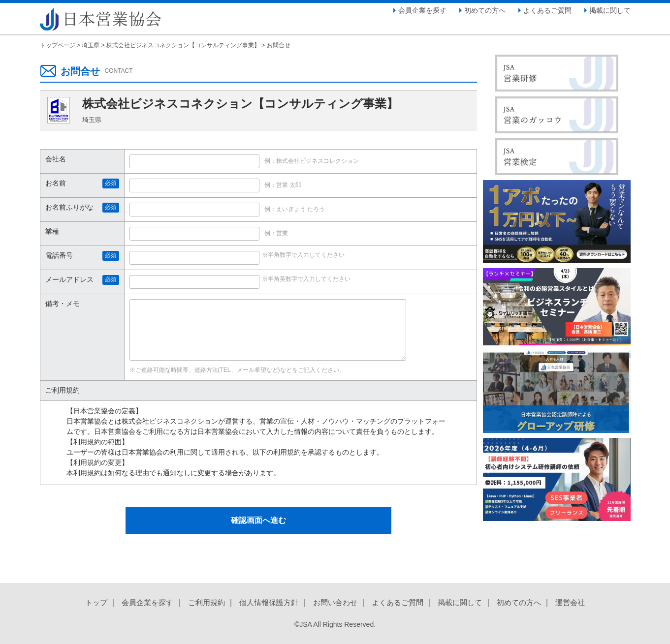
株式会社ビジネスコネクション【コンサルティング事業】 (183, 45)
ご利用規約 (207, 602)
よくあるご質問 (547, 10)
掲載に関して (610, 10)
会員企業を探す (422, 10)
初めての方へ (485, 10)
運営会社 (570, 602)
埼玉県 (91, 45)
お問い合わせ (335, 602)
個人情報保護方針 (269, 602)
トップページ (58, 45)
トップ (96, 602)
